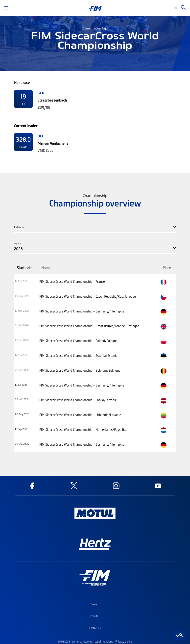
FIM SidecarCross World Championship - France (72, 282)
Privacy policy (124, 642)
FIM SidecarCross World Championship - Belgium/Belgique (80, 370)
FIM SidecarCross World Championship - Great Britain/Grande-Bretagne (89, 326)
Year (17, 244)
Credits (94, 616)
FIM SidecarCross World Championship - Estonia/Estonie (78, 356)
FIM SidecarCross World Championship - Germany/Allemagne (82, 311)
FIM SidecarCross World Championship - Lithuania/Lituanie (80, 415)
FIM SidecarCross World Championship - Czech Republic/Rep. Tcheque (88, 296)
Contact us (95, 628)
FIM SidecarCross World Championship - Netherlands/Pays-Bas (83, 430)
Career (94, 604)
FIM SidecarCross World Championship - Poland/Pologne (78, 341)
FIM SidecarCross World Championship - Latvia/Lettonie (78, 400)
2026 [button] (18, 249)
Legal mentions (104, 642)
